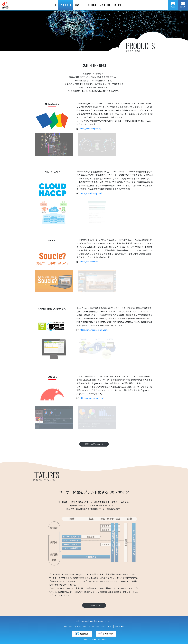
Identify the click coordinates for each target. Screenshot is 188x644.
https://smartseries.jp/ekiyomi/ (94, 330)
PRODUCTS (84, 621)
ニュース (110, 626)
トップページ (68, 626)
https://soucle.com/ (89, 261)
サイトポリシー (81, 626)
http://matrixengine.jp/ (90, 129)
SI (77, 621)
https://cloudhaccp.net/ (91, 193)
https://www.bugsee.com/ (92, 398)
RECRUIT (108, 621)
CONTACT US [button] (94, 605)
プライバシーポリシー (96, 626)
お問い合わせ (119, 626)
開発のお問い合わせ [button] (94, 444)
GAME (92, 621)
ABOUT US (99, 621)
